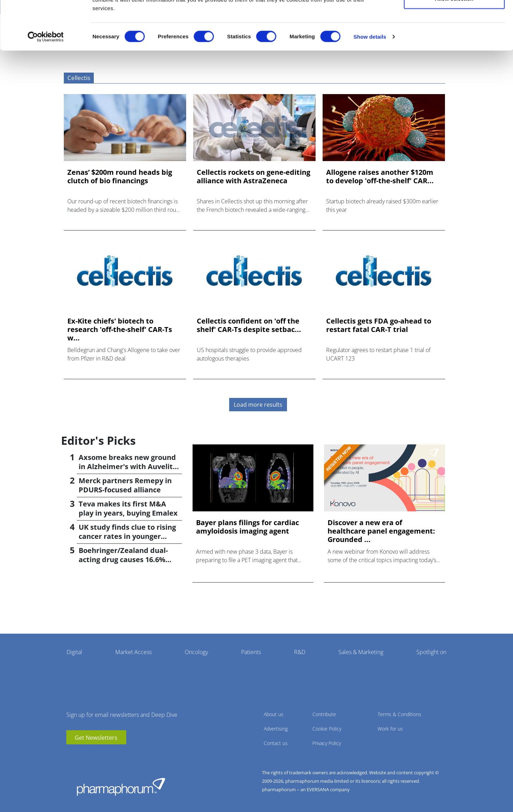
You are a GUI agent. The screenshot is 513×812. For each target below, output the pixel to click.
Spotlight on (431, 652)
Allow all (454, 19)
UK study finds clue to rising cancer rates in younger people (127, 536)
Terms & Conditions (399, 714)
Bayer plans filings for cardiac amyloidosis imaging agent (248, 527)
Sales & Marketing (361, 652)
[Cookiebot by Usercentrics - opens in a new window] (46, 80)
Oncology (196, 652)
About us (274, 714)
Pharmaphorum (121, 787)
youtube (72, 755)
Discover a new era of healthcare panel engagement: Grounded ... (381, 531)
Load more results (258, 405)
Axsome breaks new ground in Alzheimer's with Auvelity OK (128, 466)
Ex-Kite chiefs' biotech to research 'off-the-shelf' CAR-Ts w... (120, 330)
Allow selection (454, 42)
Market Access (133, 652)
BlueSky (93, 755)
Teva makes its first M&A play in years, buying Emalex (128, 508)
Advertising (276, 729)
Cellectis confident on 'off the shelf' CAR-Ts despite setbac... (249, 325)
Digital (74, 652)
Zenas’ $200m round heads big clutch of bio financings (120, 177)
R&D (300, 652)
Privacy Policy (327, 743)
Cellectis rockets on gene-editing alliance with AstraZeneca (254, 177)
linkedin (82, 755)
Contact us (276, 743)
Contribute (324, 714)
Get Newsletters (96, 738)
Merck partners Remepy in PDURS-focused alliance (125, 485)
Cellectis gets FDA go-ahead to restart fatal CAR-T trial (379, 325)
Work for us (390, 729)
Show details (370, 79)
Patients (251, 652)
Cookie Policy (327, 729)
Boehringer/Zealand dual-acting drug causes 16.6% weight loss (123, 559)
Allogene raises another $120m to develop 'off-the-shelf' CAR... (380, 177)
